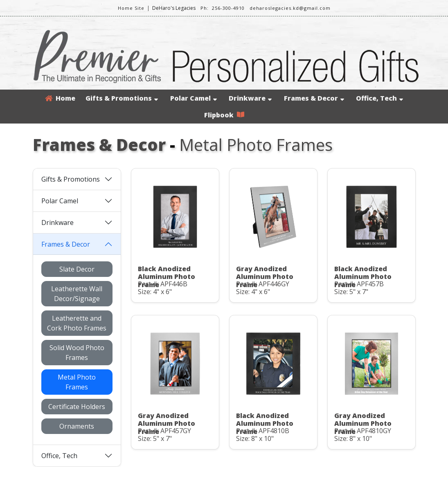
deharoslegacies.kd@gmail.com (290, 8)
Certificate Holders (77, 407)
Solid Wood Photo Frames (77, 353)
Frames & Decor (314, 98)
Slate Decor (77, 269)
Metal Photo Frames (77, 382)
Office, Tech (379, 98)
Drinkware (250, 98)
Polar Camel (194, 98)
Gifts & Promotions (122, 98)
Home (60, 98)
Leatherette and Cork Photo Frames (77, 323)
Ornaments (77, 426)
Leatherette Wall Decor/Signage (77, 294)
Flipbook (224, 115)
